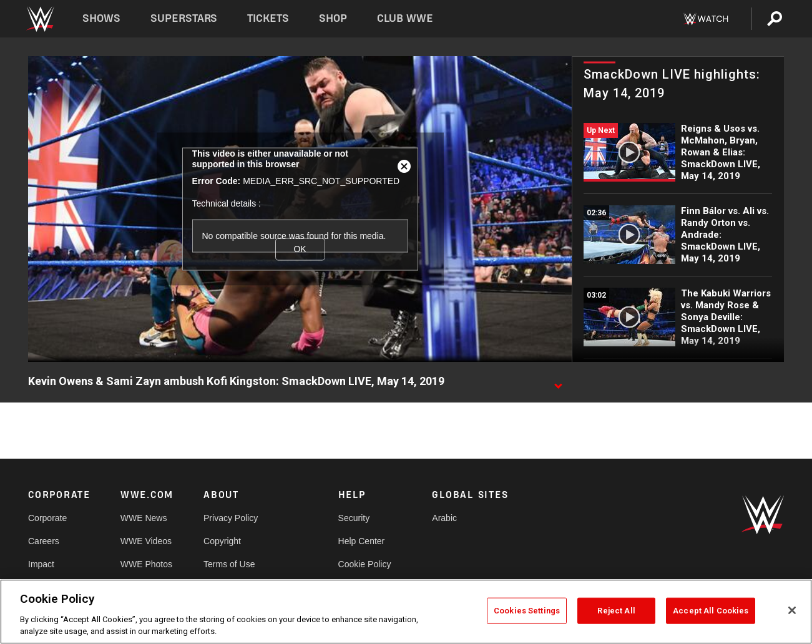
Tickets (268, 18)
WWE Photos (146, 564)
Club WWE (405, 18)
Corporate (47, 518)
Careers (44, 541)
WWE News (144, 518)
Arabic (444, 518)
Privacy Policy (231, 518)
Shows (101, 18)
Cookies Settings (527, 611)
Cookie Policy (365, 564)
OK (300, 249)
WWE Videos (146, 541)
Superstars (184, 18)
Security (354, 518)
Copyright (222, 541)
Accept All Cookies (711, 611)
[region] (406, 612)
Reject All (616, 611)
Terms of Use (229, 564)
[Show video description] (558, 382)
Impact (41, 564)
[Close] (792, 610)
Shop (333, 18)
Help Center (362, 541)
